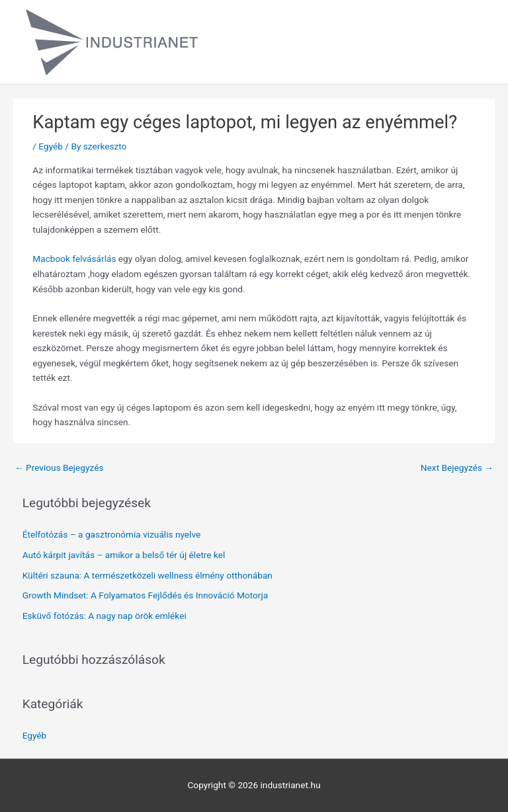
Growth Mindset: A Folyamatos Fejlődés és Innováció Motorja (145, 595)
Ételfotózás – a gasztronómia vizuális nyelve (112, 534)
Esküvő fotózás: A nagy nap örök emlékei (105, 616)
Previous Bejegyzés (59, 467)
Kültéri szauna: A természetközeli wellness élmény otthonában (148, 575)
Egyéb (51, 146)
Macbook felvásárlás (74, 259)
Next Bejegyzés (457, 467)
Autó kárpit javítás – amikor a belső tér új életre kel (124, 555)
